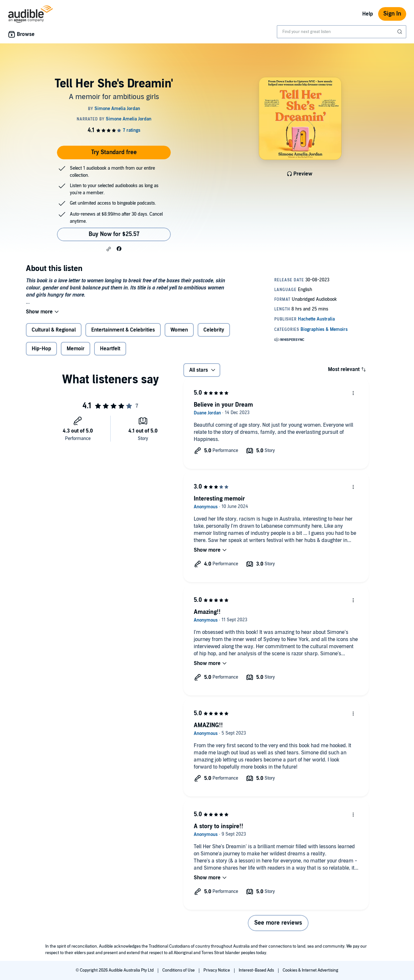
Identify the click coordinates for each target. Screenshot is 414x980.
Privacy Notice (217, 970)
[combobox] (342, 32)
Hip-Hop (41, 349)
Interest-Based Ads (257, 970)
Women (179, 330)
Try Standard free (114, 152)
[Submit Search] (400, 32)
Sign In (392, 14)
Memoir (76, 349)
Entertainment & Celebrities (123, 330)
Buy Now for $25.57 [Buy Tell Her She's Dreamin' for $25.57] (114, 234)
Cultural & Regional (54, 330)
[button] (109, 249)
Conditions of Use (179, 970)
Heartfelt (110, 349)
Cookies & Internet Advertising (310, 970)
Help (368, 14)
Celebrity (214, 330)
